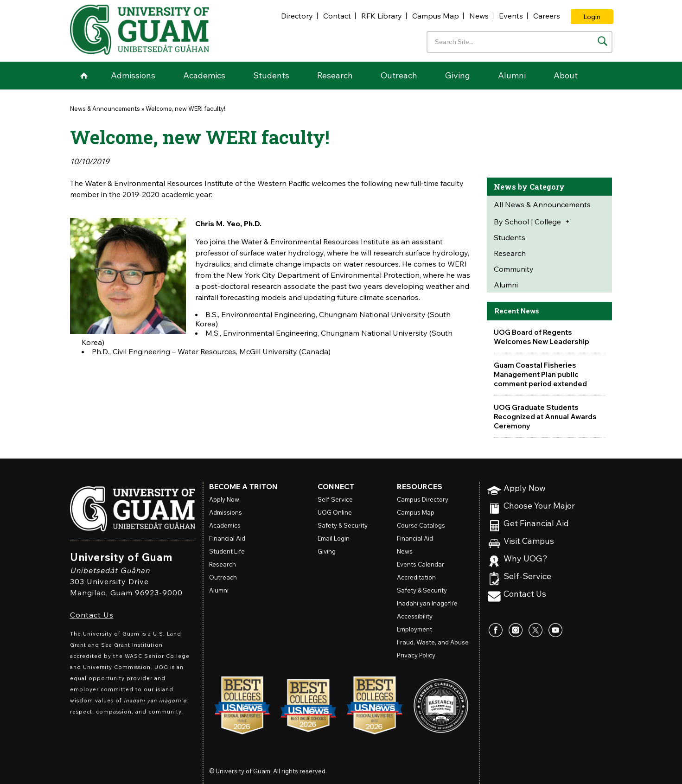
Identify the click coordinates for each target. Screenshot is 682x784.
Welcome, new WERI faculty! (185, 108)
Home (84, 76)
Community (514, 269)
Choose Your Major (539, 506)
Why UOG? (526, 559)
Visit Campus (529, 541)
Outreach (399, 75)
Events (511, 16)
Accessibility (415, 616)
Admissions (133, 75)
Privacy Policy (416, 655)
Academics (204, 75)
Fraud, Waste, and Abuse (433, 642)
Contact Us (92, 615)
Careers (547, 16)
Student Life (227, 551)
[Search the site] (602, 41)
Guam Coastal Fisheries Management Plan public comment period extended (541, 374)
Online (335, 512)
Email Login (334, 538)
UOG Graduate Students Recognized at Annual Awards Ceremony (547, 416)
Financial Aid (227, 538)
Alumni (512, 75)
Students (271, 75)
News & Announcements (105, 108)
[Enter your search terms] (519, 42)
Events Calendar (421, 564)
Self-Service (527, 577)
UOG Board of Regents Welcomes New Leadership (542, 337)
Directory (297, 16)
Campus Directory (423, 499)
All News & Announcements (542, 204)
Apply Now (525, 488)
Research (335, 75)
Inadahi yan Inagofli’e (427, 603)
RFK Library (382, 16)
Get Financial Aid (536, 524)
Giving (458, 75)
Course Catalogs (421, 525)
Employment (414, 629)
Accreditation (416, 577)
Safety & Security (343, 525)
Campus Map (436, 16)
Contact (337, 16)
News (479, 16)
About (566, 75)
